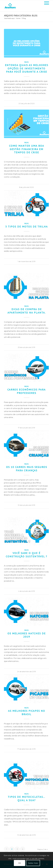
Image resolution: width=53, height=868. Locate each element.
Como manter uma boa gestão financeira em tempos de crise (27, 149)
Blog (26, 62)
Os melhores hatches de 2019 (27, 635)
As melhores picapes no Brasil (27, 712)
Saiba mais (33, 863)
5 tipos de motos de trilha (27, 226)
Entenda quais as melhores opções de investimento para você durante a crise (27, 68)
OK (20, 863)
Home (18, 18)
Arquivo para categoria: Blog (21, 16)
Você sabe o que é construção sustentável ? (26, 555)
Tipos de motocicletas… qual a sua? (26, 798)
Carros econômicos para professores (26, 391)
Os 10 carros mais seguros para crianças (27, 469)
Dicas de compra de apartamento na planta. (27, 311)
